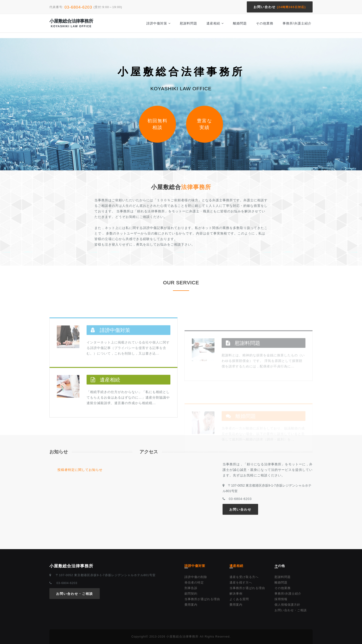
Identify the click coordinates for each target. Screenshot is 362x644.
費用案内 (191, 605)
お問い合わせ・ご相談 (75, 594)
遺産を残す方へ (241, 583)
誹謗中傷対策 (158, 23)
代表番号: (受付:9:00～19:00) (86, 7)
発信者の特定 (194, 583)
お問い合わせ (280, 7)
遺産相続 (215, 23)
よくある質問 (239, 599)
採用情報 (281, 599)
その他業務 (265, 23)
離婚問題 (240, 23)
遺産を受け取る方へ (244, 577)
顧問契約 (191, 594)
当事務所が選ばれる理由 (202, 599)
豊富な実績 (205, 124)
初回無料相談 (157, 124)
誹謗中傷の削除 (196, 577)
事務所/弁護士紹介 (297, 23)
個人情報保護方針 (287, 605)
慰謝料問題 (189, 23)
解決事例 (236, 594)
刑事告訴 (191, 588)
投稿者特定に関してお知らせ (80, 470)
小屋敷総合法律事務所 (71, 23)
